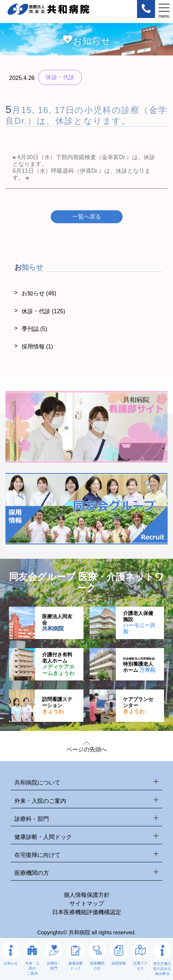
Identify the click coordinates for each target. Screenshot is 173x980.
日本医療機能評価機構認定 (87, 912)
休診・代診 (44, 311)
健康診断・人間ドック (86, 837)
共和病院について (86, 783)
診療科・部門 (86, 819)
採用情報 (37, 347)
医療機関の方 (86, 873)
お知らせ (39, 293)
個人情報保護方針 (87, 895)
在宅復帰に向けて (86, 855)
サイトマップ (87, 903)
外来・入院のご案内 (86, 801)
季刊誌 (35, 329)
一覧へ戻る (87, 217)
